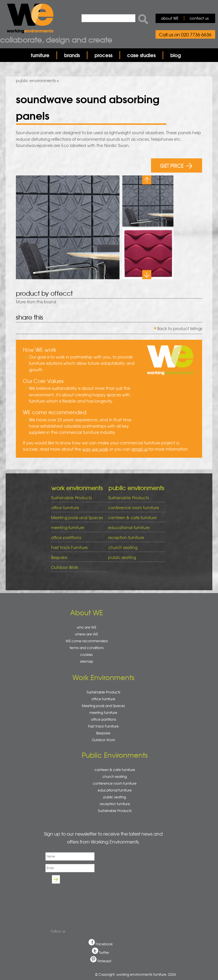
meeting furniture (78, 528)
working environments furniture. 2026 (146, 974)
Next (147, 275)
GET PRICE (176, 165)
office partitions (78, 537)
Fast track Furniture (69, 547)
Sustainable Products (71, 498)
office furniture (78, 508)
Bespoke (59, 557)
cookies (86, 654)
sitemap (87, 661)
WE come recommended (87, 641)
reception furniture (135, 537)
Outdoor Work (65, 567)
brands (72, 55)
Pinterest (104, 961)
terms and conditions (87, 648)
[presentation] (87, 899)
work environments (77, 488)
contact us (199, 18)
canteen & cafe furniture (135, 518)
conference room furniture (135, 508)
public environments (36, 80)
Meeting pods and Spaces (78, 518)
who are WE (86, 627)
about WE (170, 18)
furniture (40, 55)
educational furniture (135, 528)
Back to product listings (180, 328)
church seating (123, 547)
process (103, 55)
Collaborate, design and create (56, 40)
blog (176, 55)
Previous (147, 180)
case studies (141, 55)
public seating (135, 557)
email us (140, 449)
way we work (95, 449)
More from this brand (36, 302)
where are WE (86, 634)
